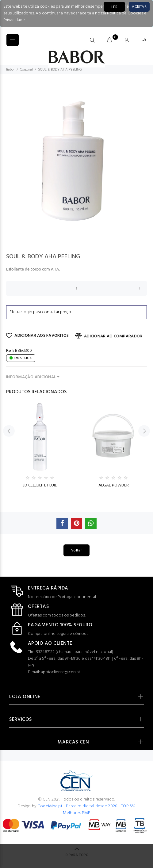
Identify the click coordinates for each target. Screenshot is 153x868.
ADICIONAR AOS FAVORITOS (38, 336)
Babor (10, 70)
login (27, 312)
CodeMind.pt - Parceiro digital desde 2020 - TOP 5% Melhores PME (86, 810)
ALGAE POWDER (114, 485)
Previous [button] (9, 431)
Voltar (76, 551)
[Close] (139, 7)
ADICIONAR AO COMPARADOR (109, 336)
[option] (76, 161)
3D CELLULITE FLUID (40, 485)
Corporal (26, 70)
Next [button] (144, 431)
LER (114, 7)
